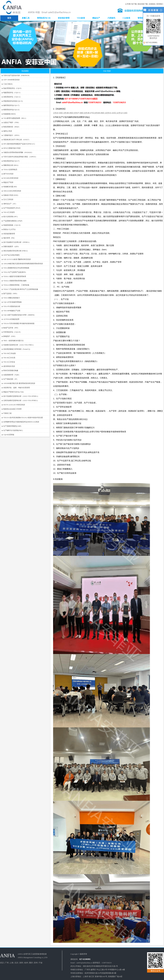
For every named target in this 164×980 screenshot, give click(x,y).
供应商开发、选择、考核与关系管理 (17, 388)
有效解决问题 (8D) (10, 187)
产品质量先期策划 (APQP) (13, 221)
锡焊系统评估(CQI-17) (11, 105)
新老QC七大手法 (9, 229)
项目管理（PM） (9, 238)
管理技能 (141, 18)
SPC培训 (112, 9)
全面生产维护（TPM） (12, 122)
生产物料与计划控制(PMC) (13, 430)
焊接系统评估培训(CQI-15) (13, 101)
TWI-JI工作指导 (9, 212)
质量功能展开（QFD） (12, 247)
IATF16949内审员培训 (93, 9)
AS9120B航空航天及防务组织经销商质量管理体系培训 (23, 264)
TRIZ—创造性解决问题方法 (13, 341)
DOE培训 (98, 11)
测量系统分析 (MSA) (11, 165)
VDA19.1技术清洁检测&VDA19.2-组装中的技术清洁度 (23, 418)
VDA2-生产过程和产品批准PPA (15, 272)
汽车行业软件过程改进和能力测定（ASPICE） (20, 157)
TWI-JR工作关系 (9, 358)
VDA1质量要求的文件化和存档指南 (16, 268)
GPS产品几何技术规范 (11, 255)
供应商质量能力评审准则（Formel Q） (17, 349)
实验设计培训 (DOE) (11, 195)
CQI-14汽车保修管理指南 (12, 302)
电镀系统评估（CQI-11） (12, 93)
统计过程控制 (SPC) (10, 217)
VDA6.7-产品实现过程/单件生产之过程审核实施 (21, 289)
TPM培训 (97, 13)
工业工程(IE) (8, 84)
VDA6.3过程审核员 (10, 170)
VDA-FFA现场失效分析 (12, 306)
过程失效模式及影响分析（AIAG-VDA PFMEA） (21, 400)
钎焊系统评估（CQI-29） (12, 332)
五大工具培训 (8, 199)
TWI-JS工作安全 (9, 362)
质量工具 (26, 18)
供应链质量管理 (9, 234)
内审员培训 (89, 13)
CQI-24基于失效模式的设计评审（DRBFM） (19, 315)
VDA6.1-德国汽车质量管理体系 (15, 276)
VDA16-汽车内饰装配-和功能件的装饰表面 (19, 323)
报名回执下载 (143, 4)
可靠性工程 (7, 413)
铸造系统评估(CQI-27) (11, 161)
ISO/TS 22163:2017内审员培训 (14, 405)
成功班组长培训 (9, 366)
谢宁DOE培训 (111, 13)
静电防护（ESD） (10, 336)
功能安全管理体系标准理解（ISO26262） (18, 152)
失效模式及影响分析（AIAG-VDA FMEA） (19, 345)
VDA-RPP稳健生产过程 (12, 311)
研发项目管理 (64, 18)
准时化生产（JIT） (10, 204)
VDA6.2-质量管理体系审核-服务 (15, 281)
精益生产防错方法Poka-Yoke (14, 392)
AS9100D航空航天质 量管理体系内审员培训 (19, 383)
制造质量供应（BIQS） (12, 127)
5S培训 (103, 13)
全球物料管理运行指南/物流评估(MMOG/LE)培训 (21, 422)
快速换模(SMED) (9, 114)
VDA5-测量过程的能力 (12, 298)
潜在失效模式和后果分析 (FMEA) (15, 251)
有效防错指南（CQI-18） (12, 225)
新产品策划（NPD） (11, 294)
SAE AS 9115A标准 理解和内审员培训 (17, 259)
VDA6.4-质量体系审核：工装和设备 (16, 285)
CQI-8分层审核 (9, 435)
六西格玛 (111, 18)
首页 (9, 18)
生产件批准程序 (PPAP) (12, 208)
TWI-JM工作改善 (9, 353)
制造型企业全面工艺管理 (12, 409)
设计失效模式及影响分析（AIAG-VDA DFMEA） (21, 396)
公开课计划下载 (131, 4)
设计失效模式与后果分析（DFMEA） (17, 242)
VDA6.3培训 (106, 11)
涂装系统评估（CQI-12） (12, 97)
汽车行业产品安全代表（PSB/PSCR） (17, 75)
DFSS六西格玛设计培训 (12, 148)
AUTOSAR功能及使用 (11, 319)
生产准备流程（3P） (11, 379)
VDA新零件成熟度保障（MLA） (15, 118)
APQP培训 (105, 9)
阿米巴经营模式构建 (11, 371)
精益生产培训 (8, 182)
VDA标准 (81, 18)
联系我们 (160, 4)
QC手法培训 (89, 11)
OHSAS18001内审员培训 (12, 191)
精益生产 (96, 18)
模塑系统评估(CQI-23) (11, 110)
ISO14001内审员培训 (11, 178)
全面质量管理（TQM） (12, 375)
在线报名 (152, 4)
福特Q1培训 (8, 131)
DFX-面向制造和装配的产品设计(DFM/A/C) (19, 144)
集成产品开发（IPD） (11, 328)
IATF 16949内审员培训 (11, 80)
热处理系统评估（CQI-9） (13, 88)
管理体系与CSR (44, 18)
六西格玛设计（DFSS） (12, 135)
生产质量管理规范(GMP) (12, 426)
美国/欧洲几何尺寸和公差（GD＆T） (17, 140)
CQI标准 (126, 18)
